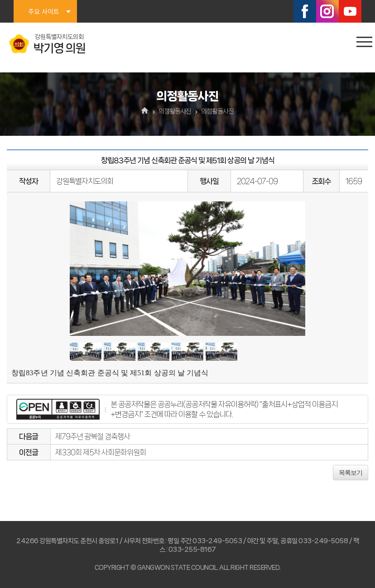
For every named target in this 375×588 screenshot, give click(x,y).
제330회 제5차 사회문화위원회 (101, 452)
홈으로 (145, 111)
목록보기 (351, 473)
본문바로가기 (0, 0)
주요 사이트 (43, 11)
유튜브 (350, 11)
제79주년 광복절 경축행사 (93, 436)
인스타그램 (327, 11)
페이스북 (305, 11)
